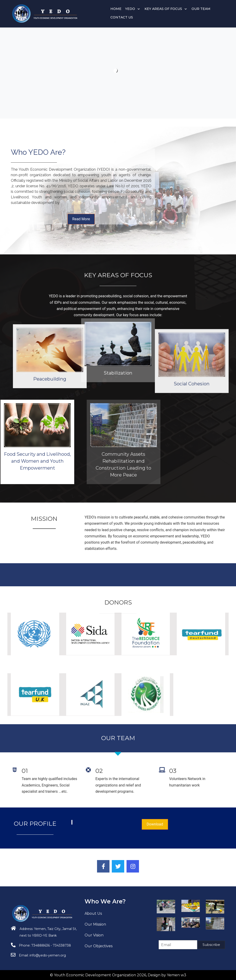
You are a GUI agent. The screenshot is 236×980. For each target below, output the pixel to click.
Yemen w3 (177, 975)
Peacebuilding (117, 379)
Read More (81, 219)
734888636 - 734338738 (51, 945)
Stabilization (118, 316)
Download (155, 824)
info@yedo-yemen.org (48, 955)
